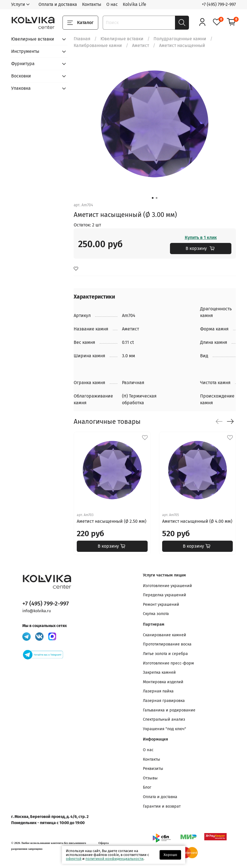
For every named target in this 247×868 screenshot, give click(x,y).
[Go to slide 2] (157, 198)
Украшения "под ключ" (165, 729)
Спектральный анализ (164, 719)
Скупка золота (156, 614)
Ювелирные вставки (122, 39)
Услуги (18, 4)
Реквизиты (153, 769)
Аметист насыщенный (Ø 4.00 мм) (197, 521)
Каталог (80, 23)
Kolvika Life (135, 4)
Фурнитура (23, 64)
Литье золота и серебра (165, 654)
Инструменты (25, 51)
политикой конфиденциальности (114, 859)
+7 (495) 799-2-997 (219, 4)
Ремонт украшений (161, 605)
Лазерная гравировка (164, 701)
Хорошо (170, 855)
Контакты (92, 4)
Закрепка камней (159, 672)
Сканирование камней (165, 635)
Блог (147, 787)
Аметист (141, 45)
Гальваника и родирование (169, 710)
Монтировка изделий (163, 682)
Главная (82, 39)
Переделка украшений (165, 595)
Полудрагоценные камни (180, 39)
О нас (112, 4)
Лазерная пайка (158, 691)
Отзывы (150, 778)
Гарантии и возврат (162, 806)
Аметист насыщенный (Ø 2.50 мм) (111, 521)
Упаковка (21, 88)
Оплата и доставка (58, 4)
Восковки (21, 76)
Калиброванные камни (98, 45)
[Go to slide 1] (153, 198)
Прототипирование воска (167, 644)
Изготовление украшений (167, 586)
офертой (74, 859)
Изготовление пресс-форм (168, 663)
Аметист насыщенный (182, 45)
